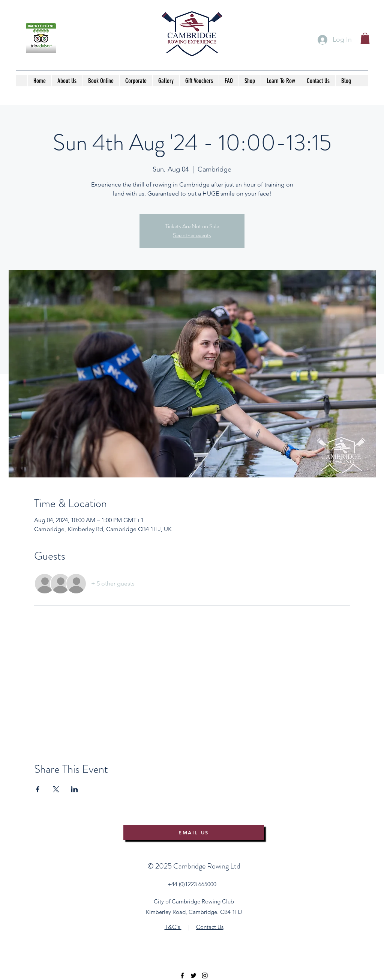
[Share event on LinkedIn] (74, 789)
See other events (192, 235)
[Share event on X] (56, 789)
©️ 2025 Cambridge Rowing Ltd (194, 866)
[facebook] (182, 975)
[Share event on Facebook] (38, 789)
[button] (365, 38)
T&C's (173, 927)
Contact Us (210, 927)
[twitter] (193, 975)
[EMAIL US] (194, 832)
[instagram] (205, 975)
